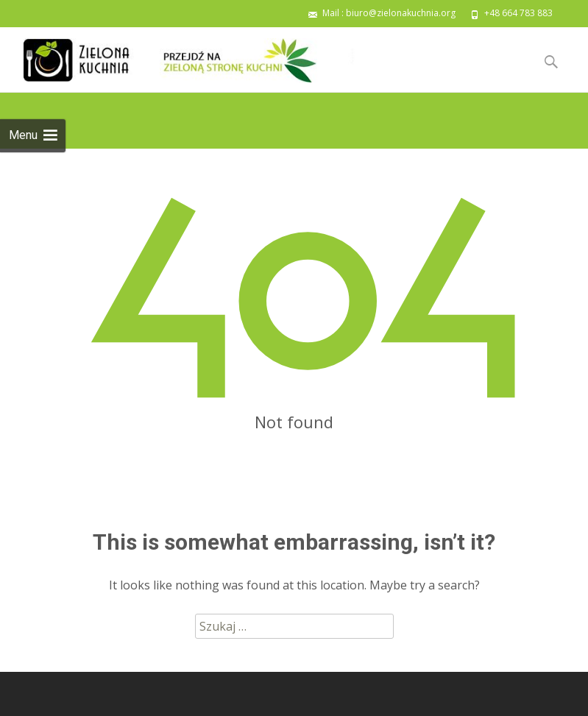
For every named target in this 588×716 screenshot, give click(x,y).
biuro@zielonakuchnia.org (401, 13)
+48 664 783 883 (518, 13)
